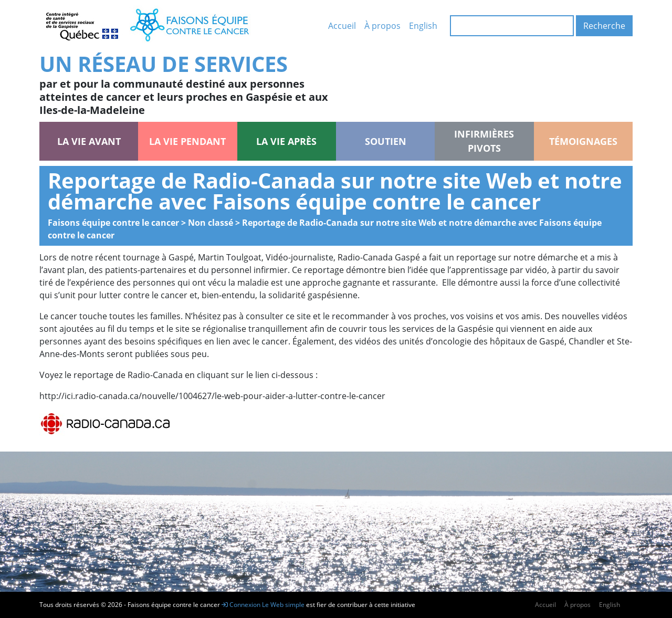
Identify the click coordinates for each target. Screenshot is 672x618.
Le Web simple (284, 605)
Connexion (241, 605)
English (423, 26)
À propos (382, 26)
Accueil (342, 26)
